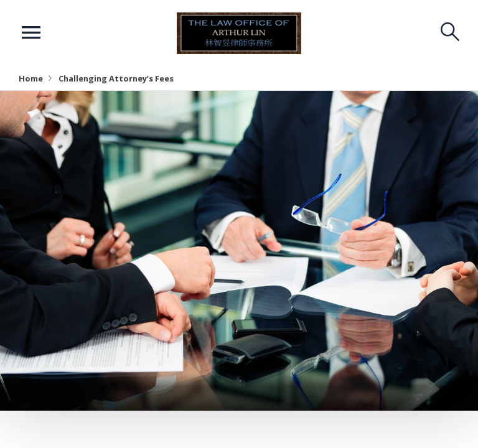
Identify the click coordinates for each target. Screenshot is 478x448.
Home (31, 78)
